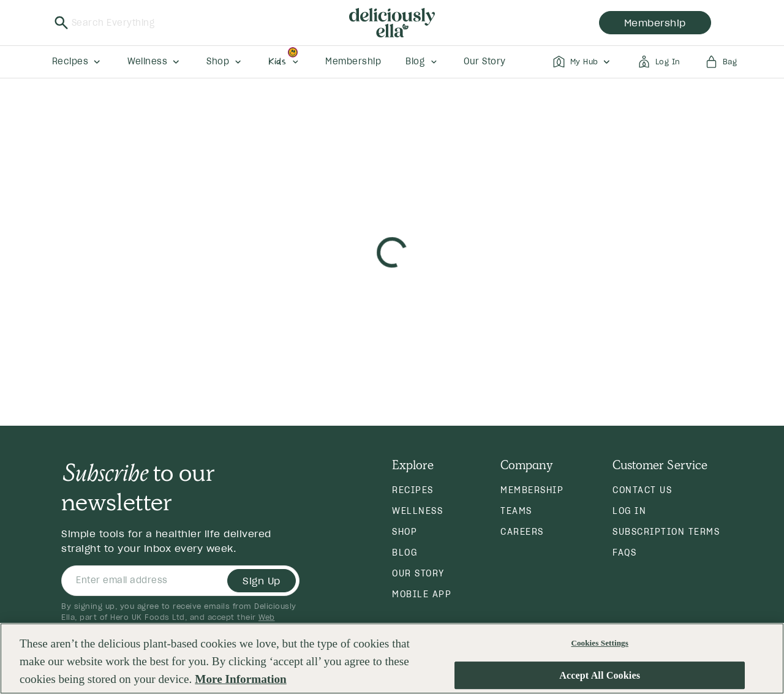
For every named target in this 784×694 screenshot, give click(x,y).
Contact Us (642, 490)
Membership (532, 490)
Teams (516, 511)
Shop (405, 532)
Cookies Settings (599, 645)
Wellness (417, 511)
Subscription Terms (666, 532)
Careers (522, 532)
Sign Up (262, 581)
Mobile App (422, 594)
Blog (405, 553)
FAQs (624, 553)
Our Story (418, 573)
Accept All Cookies (600, 678)
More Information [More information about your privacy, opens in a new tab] (240, 681)
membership (655, 23)
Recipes (413, 490)
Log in (629, 511)
